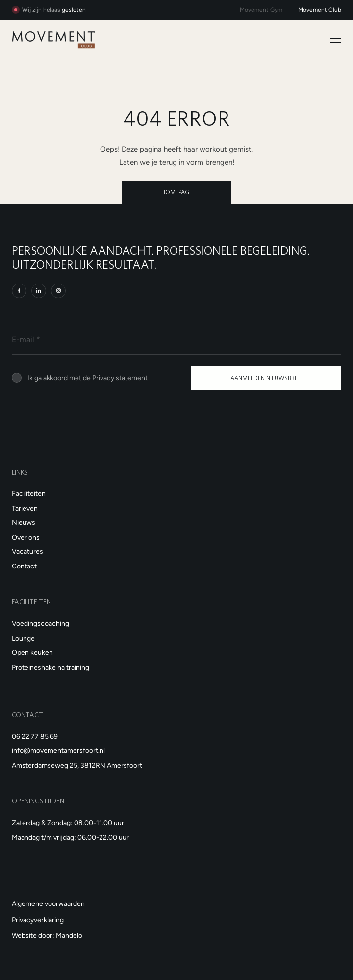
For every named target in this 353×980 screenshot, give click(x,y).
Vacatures (27, 551)
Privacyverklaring (38, 920)
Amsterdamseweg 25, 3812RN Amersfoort (77, 765)
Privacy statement (120, 378)
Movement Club (320, 10)
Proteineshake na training (50, 667)
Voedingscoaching (40, 623)
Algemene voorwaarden (48, 903)
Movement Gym (261, 10)
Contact (24, 566)
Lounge (23, 638)
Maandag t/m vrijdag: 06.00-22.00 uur (70, 837)
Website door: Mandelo (47, 935)
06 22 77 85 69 (35, 736)
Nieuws (24, 522)
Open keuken (32, 652)
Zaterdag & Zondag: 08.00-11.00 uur (68, 823)
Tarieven (25, 508)
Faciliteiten (29, 493)
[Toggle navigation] (336, 40)
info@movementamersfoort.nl (58, 750)
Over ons (26, 537)
